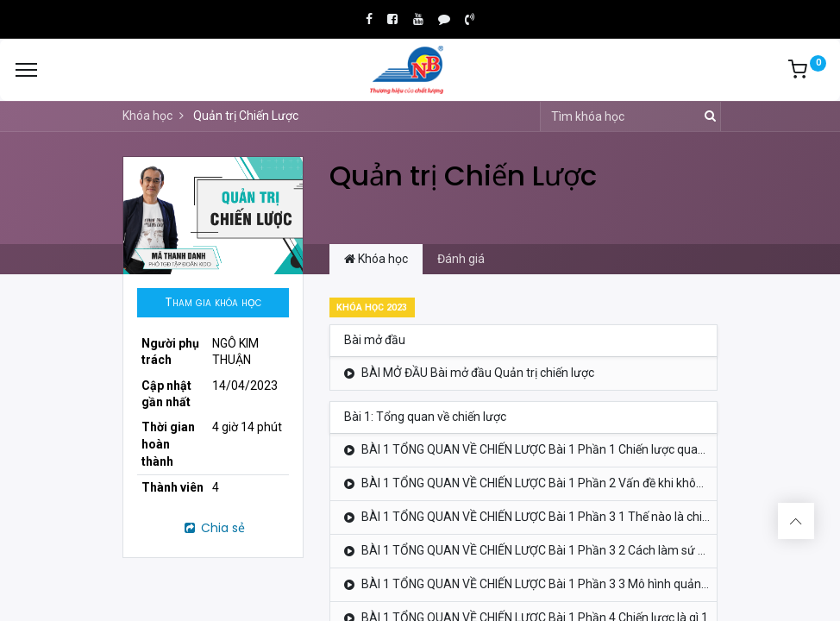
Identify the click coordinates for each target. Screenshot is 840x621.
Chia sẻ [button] (213, 528)
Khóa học (147, 116)
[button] (213, 303)
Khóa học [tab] (376, 259)
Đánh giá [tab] (461, 259)
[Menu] (26, 70)
